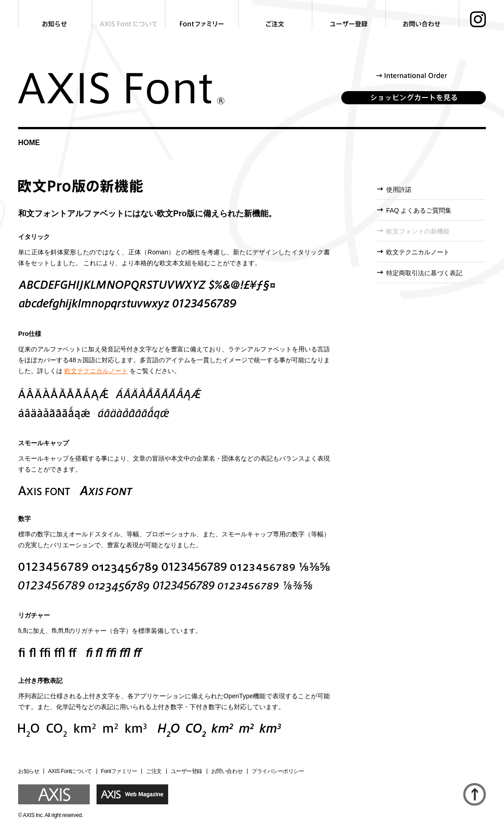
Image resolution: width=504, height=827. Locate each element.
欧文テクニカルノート (96, 371)
